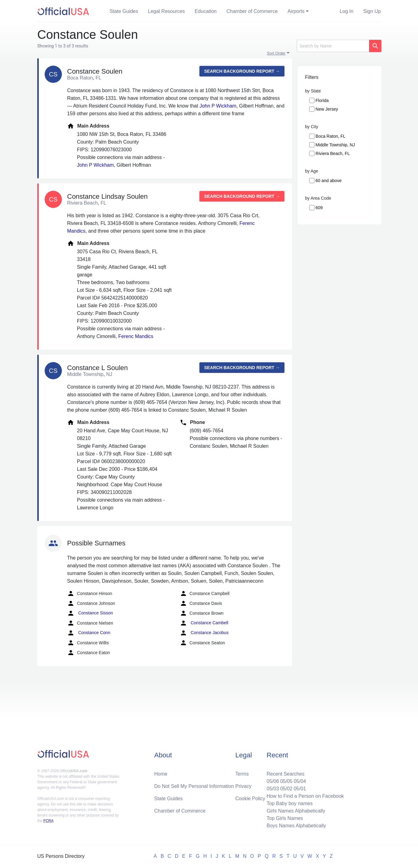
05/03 (273, 789)
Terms (242, 774)
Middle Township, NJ (335, 145)
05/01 (300, 789)
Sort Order (276, 53)
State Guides (124, 11)
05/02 (286, 789)
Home (161, 774)
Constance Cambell (204, 623)
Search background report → (242, 71)
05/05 (286, 781)
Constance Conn (89, 633)
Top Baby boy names (289, 803)
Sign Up (372, 11)
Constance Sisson (90, 613)
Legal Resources (167, 11)
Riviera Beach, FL (333, 153)
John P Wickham (218, 106)
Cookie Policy (250, 799)
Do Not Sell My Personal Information (194, 786)
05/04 (300, 781)
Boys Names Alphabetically (296, 826)
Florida (322, 100)
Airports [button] (296, 11)
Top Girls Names (285, 818)
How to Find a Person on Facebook (305, 796)
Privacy (243, 786)
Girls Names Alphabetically (296, 811)
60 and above (329, 181)
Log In (347, 11)
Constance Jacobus (204, 633)
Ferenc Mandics (136, 336)
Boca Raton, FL (330, 136)
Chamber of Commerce (252, 11)
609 (319, 208)
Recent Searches (285, 774)
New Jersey (327, 109)
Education (206, 11)
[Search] (333, 46)
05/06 (273, 781)
